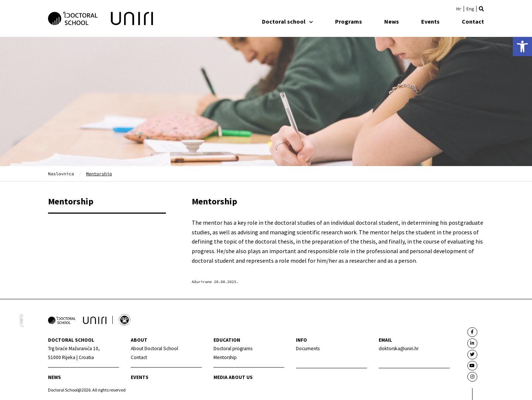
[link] (522, 46)
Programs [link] (349, 21)
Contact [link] (473, 21)
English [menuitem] (470, 9)
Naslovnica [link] (61, 174)
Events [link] (430, 21)
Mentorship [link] (71, 201)
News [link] (392, 21)
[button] (481, 9)
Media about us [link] (233, 377)
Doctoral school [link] (287, 21)
